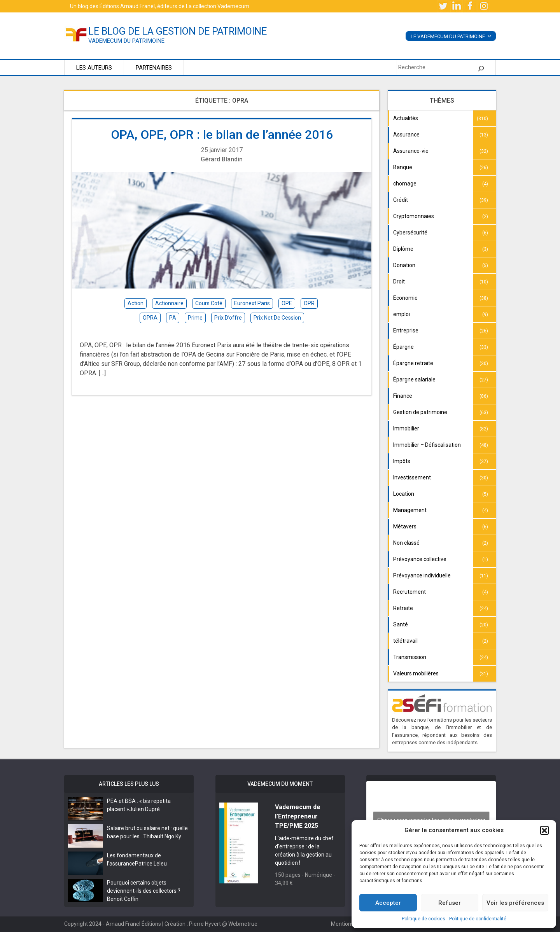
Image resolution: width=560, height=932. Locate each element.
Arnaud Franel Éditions (133, 924)
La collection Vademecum (218, 6)
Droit (399, 282)
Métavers (405, 526)
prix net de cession (277, 318)
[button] (544, 830)
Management (410, 510)
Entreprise (406, 330)
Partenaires (154, 68)
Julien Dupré (144, 809)
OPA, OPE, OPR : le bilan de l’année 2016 (222, 135)
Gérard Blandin (222, 159)
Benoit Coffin (123, 899)
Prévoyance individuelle (422, 575)
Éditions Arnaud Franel (127, 6)
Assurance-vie (411, 151)
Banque (403, 167)
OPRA (150, 318)
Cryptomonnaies (414, 216)
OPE (287, 303)
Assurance (406, 135)
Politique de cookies (423, 919)
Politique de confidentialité (478, 919)
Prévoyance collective (420, 559)
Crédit (401, 200)
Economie (405, 298)
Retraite (403, 608)
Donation (404, 265)
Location (404, 494)
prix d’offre (228, 318)
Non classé (406, 543)
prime (195, 318)
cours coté (209, 303)
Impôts (402, 461)
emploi (402, 314)
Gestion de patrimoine (420, 412)
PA (173, 318)
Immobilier (406, 428)
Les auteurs (94, 68)
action (136, 303)
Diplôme (403, 249)
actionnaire (169, 303)
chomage (405, 184)
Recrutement (409, 592)
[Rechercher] (481, 68)
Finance (403, 396)
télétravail (405, 641)
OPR (309, 303)
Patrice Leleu (151, 864)
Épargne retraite (413, 363)
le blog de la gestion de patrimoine (178, 31)
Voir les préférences (515, 903)
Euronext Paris (252, 303)
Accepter (388, 903)
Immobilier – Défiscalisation (427, 445)
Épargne (403, 347)
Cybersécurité (410, 233)
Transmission (410, 657)
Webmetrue (243, 924)
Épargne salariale (414, 379)
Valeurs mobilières (416, 673)
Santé (401, 624)
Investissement (412, 477)
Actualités (406, 118)
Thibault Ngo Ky (162, 836)
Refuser (450, 903)
